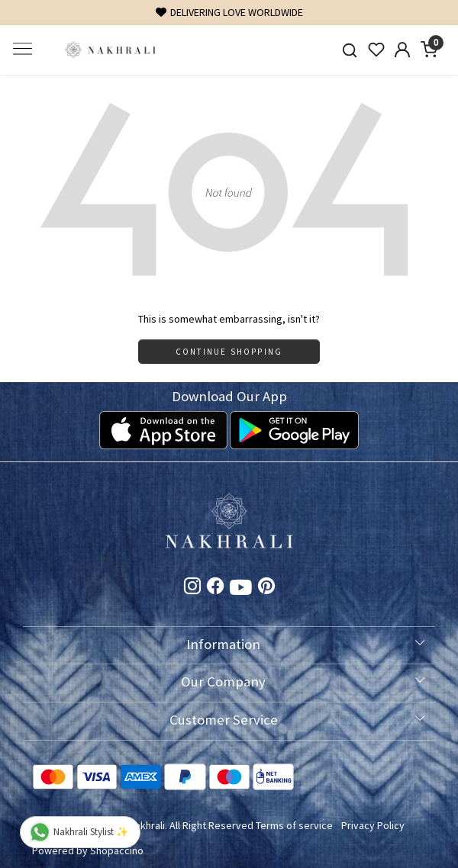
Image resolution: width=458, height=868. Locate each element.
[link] (349, 50)
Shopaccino (117, 850)
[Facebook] (215, 589)
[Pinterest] (266, 589)
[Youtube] (241, 590)
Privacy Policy (373, 825)
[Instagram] (192, 589)
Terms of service (294, 825)
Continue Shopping (229, 352)
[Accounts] (403, 50)
